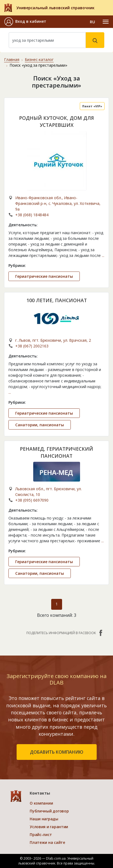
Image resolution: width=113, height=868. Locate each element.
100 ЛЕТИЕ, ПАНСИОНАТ (57, 300)
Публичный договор (49, 811)
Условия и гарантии (49, 827)
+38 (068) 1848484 (32, 215)
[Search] (47, 40)
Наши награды (44, 819)
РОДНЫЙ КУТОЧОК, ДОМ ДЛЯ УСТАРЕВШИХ (57, 121)
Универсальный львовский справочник (55, 8)
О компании (41, 803)
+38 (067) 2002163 (32, 346)
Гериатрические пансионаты (44, 276)
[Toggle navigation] (106, 22)
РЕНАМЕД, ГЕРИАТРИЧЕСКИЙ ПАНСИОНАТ (57, 452)
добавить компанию (57, 752)
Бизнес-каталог (39, 59)
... (103, 255)
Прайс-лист (41, 835)
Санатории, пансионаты (40, 425)
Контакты (40, 793)
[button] (25, 22)
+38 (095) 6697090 (32, 500)
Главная (12, 59)
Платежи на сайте (47, 842)
